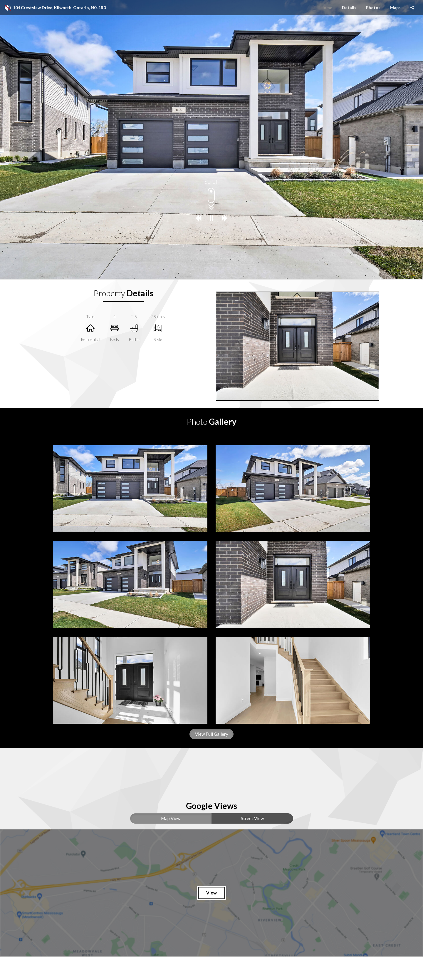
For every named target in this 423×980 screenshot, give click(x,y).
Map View (171, 818)
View (211, 893)
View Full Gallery (212, 734)
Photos (373, 7)
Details (349, 7)
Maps (395, 7)
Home (326, 7)
